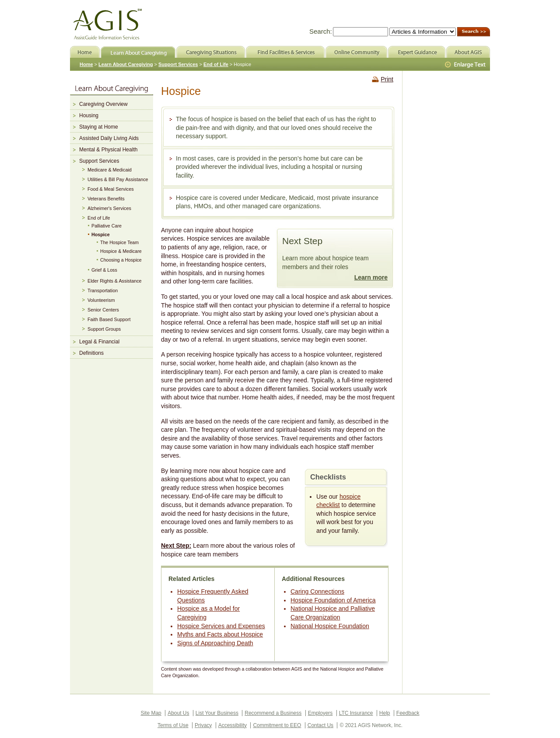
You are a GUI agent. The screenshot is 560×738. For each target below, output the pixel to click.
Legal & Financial (99, 342)
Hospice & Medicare (121, 251)
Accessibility (233, 725)
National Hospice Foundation (330, 626)
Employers (320, 713)
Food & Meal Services (111, 189)
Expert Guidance (417, 52)
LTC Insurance (356, 713)
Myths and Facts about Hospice (220, 634)
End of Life (99, 218)
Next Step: (176, 546)
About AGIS (468, 52)
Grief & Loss (104, 270)
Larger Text (466, 65)
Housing (89, 115)
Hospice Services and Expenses (221, 626)
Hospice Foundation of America (333, 600)
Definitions (91, 353)
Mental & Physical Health (108, 150)
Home (86, 64)
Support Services (99, 161)
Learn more (371, 277)
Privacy (203, 725)
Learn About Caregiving (126, 64)
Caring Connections (317, 591)
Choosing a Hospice (121, 260)
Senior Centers (103, 310)
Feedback (408, 713)
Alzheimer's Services (109, 208)
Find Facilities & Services (285, 52)
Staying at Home (99, 127)
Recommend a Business (273, 713)
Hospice (101, 234)
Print (387, 79)
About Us (178, 713)
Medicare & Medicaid (110, 170)
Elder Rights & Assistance (115, 281)
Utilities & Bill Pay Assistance (118, 179)
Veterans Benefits (106, 199)
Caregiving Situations (211, 52)
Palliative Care (107, 226)
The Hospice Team (119, 242)
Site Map (151, 713)
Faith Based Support (109, 319)
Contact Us (320, 725)
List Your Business (217, 713)
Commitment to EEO (277, 725)
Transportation (103, 290)
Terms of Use (173, 725)
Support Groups (104, 329)
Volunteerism (101, 300)
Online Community (356, 52)
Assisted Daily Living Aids (109, 138)
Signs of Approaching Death (215, 643)
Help (385, 713)
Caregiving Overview (103, 104)
